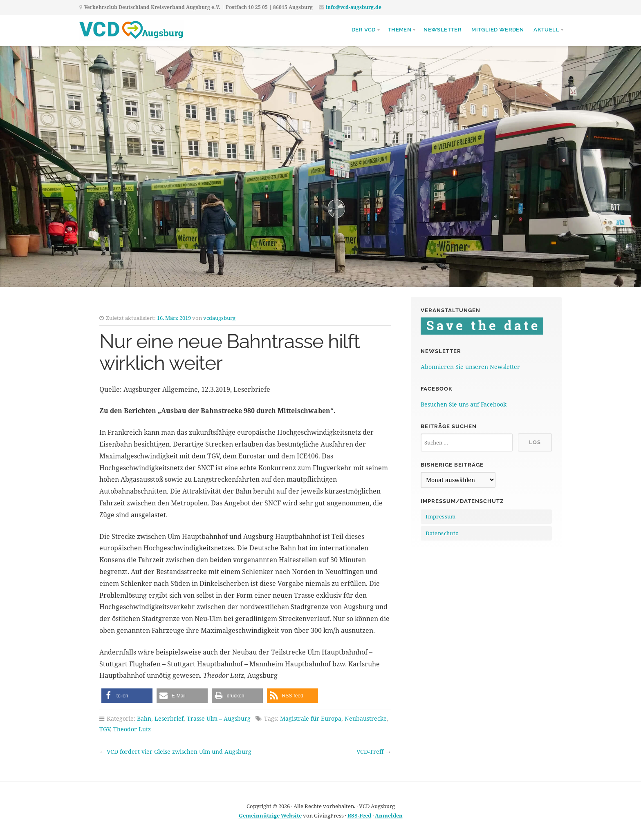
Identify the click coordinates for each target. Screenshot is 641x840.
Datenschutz (442, 533)
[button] (127, 696)
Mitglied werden (498, 30)
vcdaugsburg (219, 318)
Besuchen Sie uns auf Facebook (464, 404)
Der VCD (364, 30)
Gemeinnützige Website (270, 815)
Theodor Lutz (132, 729)
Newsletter (443, 30)
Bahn (144, 718)
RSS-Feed (359, 815)
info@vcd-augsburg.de (354, 7)
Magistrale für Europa (311, 718)
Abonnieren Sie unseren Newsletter (470, 367)
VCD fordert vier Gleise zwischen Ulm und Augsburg (179, 752)
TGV (105, 729)
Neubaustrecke (366, 718)
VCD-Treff (370, 752)
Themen (400, 30)
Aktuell (546, 30)
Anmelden (389, 815)
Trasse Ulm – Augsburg (219, 718)
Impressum (441, 516)
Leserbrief (169, 718)
